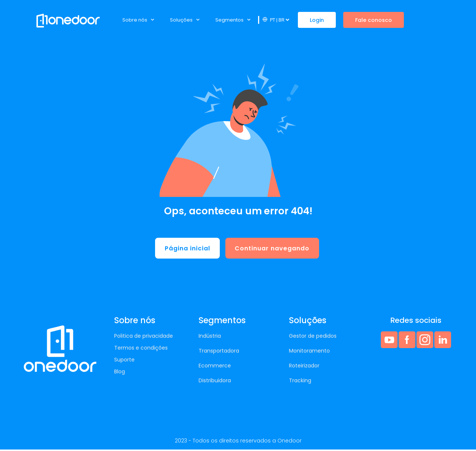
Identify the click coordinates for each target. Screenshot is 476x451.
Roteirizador (304, 367)
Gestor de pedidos (313, 337)
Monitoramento (309, 352)
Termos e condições (141, 349)
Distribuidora (215, 382)
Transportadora (219, 352)
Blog (120, 373)
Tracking (300, 382)
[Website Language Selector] (279, 20)
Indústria (210, 337)
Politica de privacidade (144, 337)
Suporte (124, 361)
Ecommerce (215, 367)
